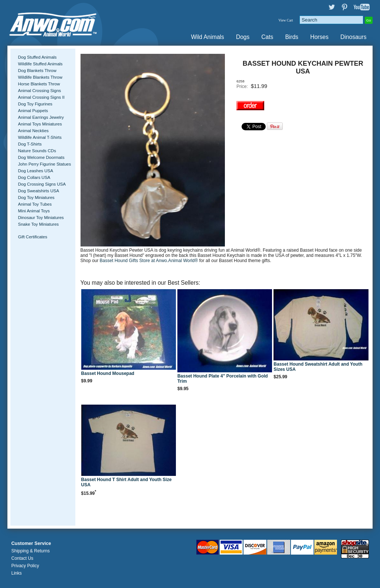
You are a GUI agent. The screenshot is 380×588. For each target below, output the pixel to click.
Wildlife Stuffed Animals (40, 64)
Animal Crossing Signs (39, 91)
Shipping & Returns (30, 551)
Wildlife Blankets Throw (40, 77)
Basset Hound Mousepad (108, 373)
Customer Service (31, 543)
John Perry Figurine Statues (44, 164)
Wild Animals (208, 37)
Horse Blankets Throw (39, 84)
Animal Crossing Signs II (41, 97)
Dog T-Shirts (30, 144)
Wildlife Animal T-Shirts (40, 137)
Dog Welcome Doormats (41, 157)
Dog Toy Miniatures (36, 197)
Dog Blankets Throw (37, 71)
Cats (267, 37)
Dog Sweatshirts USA (38, 191)
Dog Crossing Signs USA (42, 184)
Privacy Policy (25, 566)
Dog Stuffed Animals (37, 57)
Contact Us (22, 558)
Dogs (243, 37)
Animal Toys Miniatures (40, 124)
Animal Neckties (33, 131)
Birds (292, 37)
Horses (319, 37)
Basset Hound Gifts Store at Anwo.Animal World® (150, 261)
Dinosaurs (353, 37)
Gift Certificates (32, 237)
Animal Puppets (33, 111)
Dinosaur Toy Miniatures (41, 218)
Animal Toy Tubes (35, 204)
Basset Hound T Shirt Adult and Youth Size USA (127, 482)
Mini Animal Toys (34, 211)
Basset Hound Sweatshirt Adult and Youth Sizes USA (318, 367)
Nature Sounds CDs (37, 151)
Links (16, 573)
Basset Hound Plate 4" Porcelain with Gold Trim (223, 379)
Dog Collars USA (34, 177)
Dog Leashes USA (35, 171)
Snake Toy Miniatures (38, 224)
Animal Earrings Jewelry (41, 117)
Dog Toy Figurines (35, 104)
